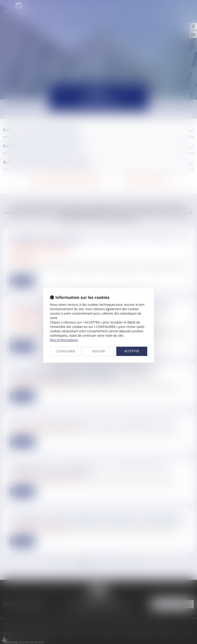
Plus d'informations (64, 340)
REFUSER (99, 351)
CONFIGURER (65, 351)
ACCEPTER (132, 351)
